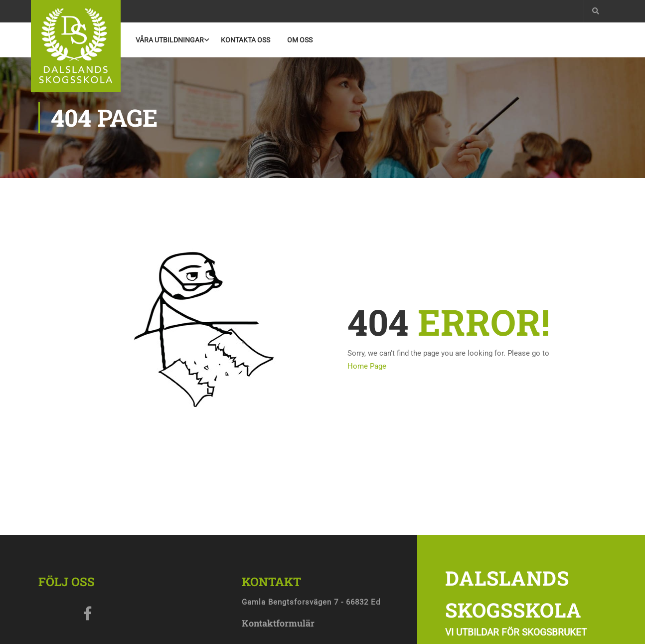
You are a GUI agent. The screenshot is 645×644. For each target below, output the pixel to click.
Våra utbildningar (170, 40)
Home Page (367, 366)
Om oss (300, 40)
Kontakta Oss (245, 40)
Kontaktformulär (278, 623)
